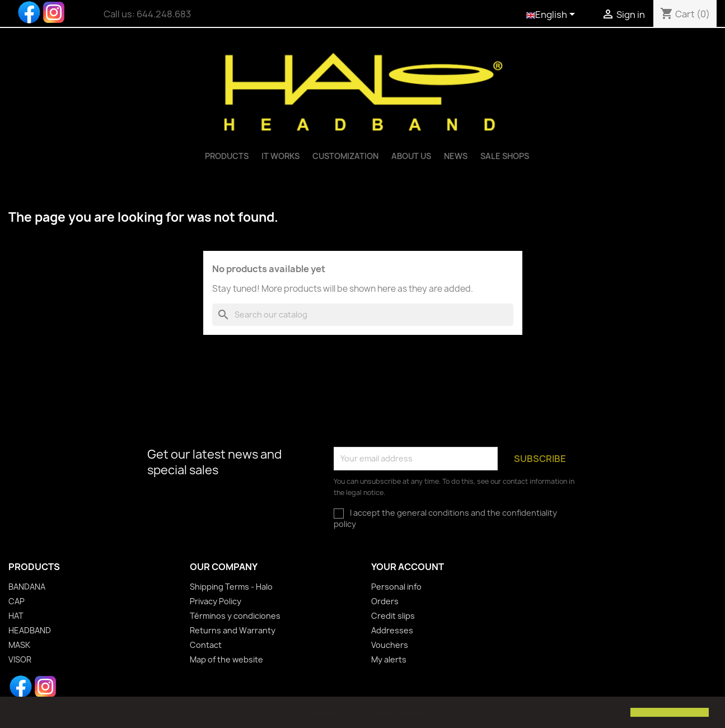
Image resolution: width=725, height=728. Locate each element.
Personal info (396, 587)
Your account (408, 567)
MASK (19, 645)
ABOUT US (411, 156)
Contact (206, 645)
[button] (18, 713)
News (456, 156)
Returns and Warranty (233, 630)
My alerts (389, 659)
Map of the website (226, 659)
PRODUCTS (227, 156)
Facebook (29, 12)
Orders (385, 601)
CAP (17, 601)
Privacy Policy (216, 601)
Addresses (392, 630)
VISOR (20, 659)
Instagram (54, 12)
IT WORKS (280, 156)
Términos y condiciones (235, 616)
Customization (345, 156)
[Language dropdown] (553, 15)
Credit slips (393, 616)
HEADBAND (30, 630)
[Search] (363, 315)
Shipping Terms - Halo (231, 587)
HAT (16, 616)
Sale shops (505, 156)
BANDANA (27, 587)
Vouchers (390, 645)
